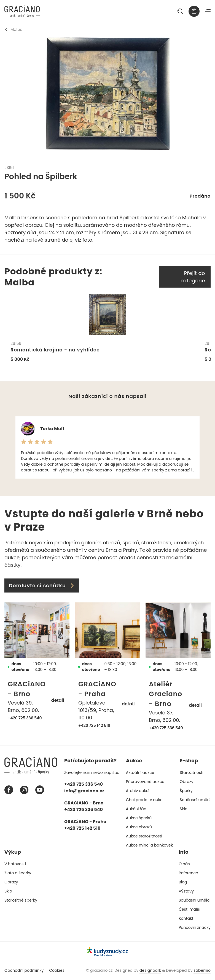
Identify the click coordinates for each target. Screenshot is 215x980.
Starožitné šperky (21, 901)
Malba (14, 29)
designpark (150, 971)
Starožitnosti (192, 774)
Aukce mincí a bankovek (149, 846)
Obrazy (186, 783)
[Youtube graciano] (40, 791)
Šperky (186, 792)
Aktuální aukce (140, 774)
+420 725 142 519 (94, 727)
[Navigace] (208, 11)
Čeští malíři (190, 910)
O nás (184, 865)
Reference (188, 874)
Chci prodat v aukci (145, 801)
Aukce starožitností (144, 837)
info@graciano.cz (84, 792)
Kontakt (186, 919)
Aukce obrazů (139, 828)
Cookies (57, 971)
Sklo (184, 810)
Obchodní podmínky (24, 971)
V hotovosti (15, 865)
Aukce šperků (139, 819)
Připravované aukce (145, 783)
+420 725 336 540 (25, 719)
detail (58, 701)
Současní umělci (194, 901)
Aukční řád (136, 810)
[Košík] (194, 11)
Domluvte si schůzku (42, 587)
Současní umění (195, 801)
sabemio (202, 971)
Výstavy (186, 892)
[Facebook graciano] (9, 791)
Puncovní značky (195, 929)
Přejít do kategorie (193, 277)
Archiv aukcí (138, 792)
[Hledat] (180, 11)
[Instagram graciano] (24, 791)
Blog (183, 883)
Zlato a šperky (18, 874)
